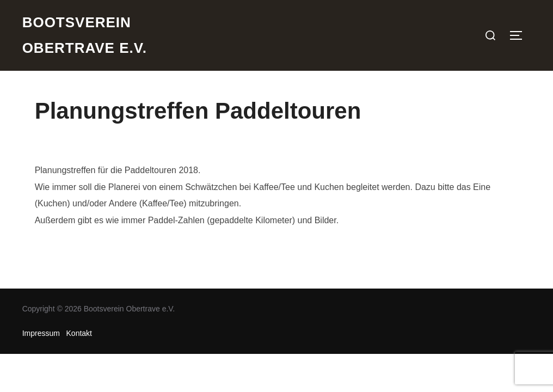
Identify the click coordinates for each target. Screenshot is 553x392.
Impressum (41, 333)
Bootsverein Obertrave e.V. (85, 35)
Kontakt (79, 333)
